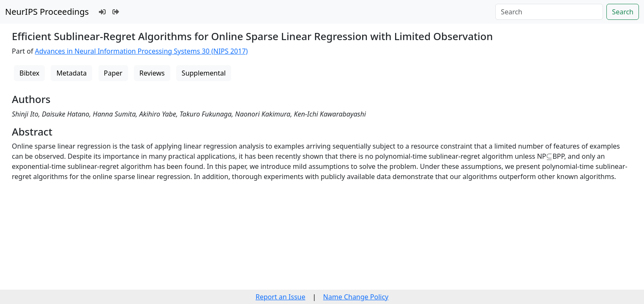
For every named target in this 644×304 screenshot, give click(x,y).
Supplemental (204, 73)
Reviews (152, 73)
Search (623, 12)
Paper (113, 73)
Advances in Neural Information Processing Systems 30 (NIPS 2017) (142, 51)
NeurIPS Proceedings (47, 12)
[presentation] (549, 157)
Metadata (71, 73)
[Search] (549, 12)
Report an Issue (281, 297)
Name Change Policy (356, 297)
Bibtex (29, 73)
